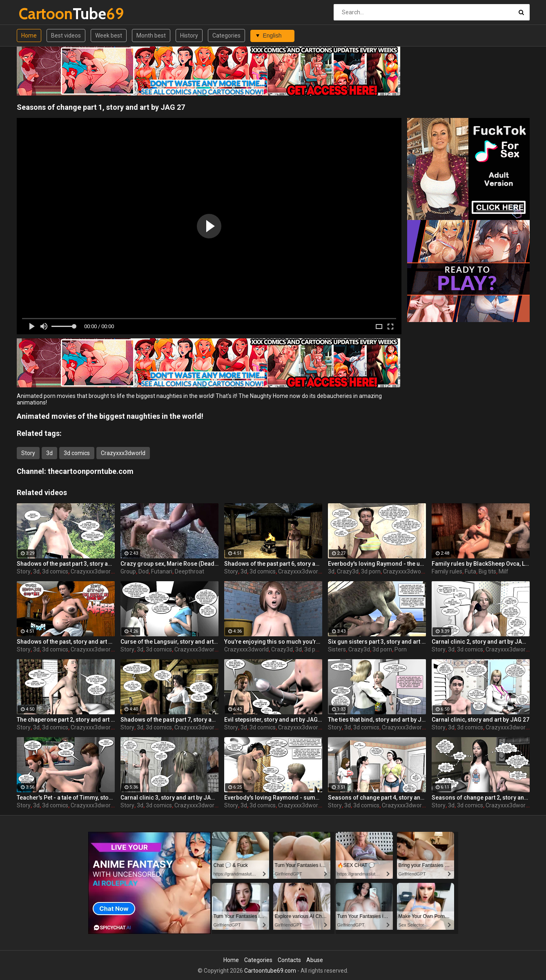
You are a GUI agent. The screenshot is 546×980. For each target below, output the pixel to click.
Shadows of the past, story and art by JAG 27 (66, 642)
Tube (40, 14)
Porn (401, 649)
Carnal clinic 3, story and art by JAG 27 (169, 798)
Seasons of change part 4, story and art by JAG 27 (377, 798)
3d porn (371, 571)
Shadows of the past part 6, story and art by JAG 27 (273, 564)
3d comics (77, 453)
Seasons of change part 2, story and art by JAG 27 (481, 798)
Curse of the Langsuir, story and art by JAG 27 (169, 642)
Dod (144, 571)
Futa (470, 571)
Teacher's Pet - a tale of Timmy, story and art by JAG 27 (66, 798)
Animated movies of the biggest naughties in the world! (110, 416)
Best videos (66, 36)
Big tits (487, 571)
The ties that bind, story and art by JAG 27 (377, 720)
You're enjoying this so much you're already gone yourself (273, 642)
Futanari (162, 571)
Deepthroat (189, 571)
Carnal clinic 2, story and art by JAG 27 (481, 642)
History (189, 36)
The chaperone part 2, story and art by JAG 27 (66, 720)
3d (49, 453)
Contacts (289, 960)
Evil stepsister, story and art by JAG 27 (273, 720)
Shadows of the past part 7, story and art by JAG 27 (169, 720)
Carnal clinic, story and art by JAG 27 (480, 720)
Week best (109, 36)
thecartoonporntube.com (91, 471)
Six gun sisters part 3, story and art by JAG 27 (377, 642)
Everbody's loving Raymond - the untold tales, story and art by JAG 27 (377, 564)
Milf (504, 571)
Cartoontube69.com (270, 971)
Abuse (315, 960)
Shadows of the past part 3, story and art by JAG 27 (66, 564)
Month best (151, 36)
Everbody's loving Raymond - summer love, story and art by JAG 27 (273, 798)
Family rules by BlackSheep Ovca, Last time (481, 564)
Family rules (447, 571)
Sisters (337, 649)
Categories (226, 36)
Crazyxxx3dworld (123, 453)
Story (28, 453)
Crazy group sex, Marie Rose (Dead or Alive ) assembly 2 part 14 (169, 564)
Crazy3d (348, 571)
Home (29, 36)
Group (128, 571)
